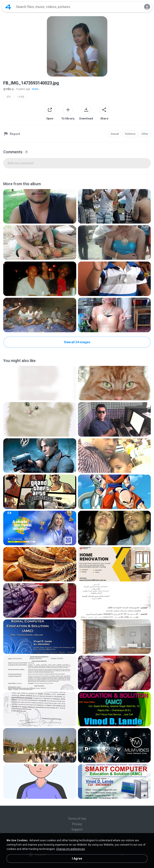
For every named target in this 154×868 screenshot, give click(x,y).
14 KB (21, 97)
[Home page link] (8, 7)
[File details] (40, 206)
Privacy (77, 824)
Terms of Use (77, 819)
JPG (8, 97)
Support (77, 829)
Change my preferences (71, 849)
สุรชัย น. (9, 89)
